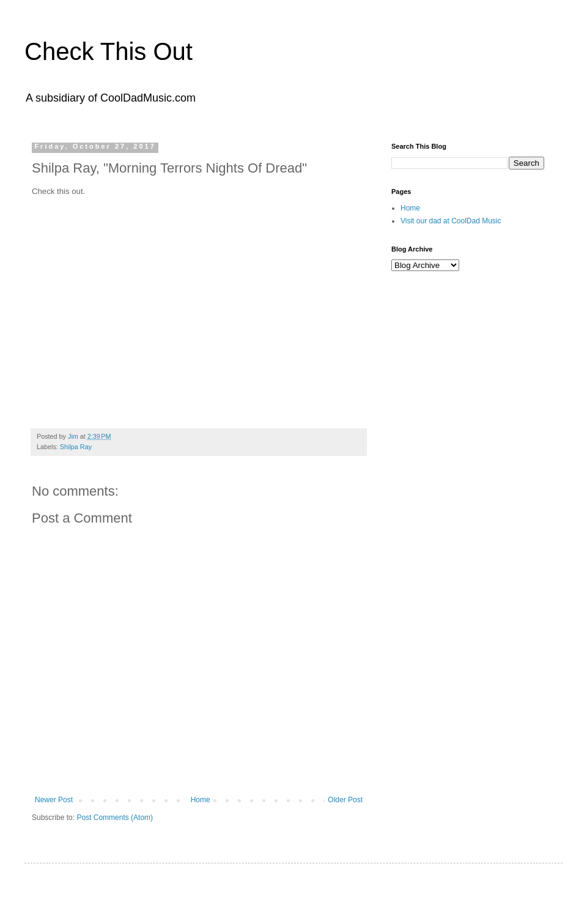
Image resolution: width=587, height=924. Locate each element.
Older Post (345, 800)
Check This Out (109, 51)
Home (201, 800)
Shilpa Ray (76, 447)
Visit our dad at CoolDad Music (451, 221)
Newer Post (54, 800)
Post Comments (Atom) (115, 818)
